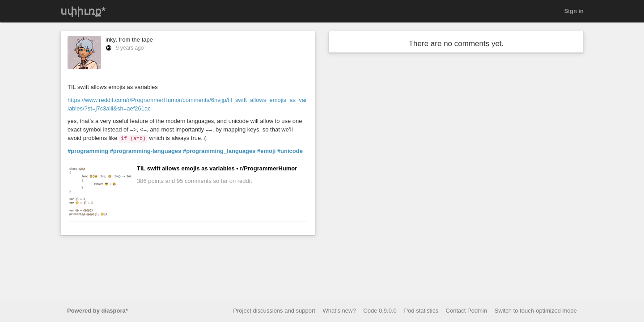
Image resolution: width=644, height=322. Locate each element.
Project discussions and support (274, 311)
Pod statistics (421, 311)
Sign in (574, 11)
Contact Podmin (467, 311)
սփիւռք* (83, 11)
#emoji (266, 151)
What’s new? (339, 311)
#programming (88, 151)
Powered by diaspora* (97, 311)
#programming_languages (219, 151)
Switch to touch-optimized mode (536, 311)
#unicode (290, 151)
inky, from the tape (129, 40)
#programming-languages (146, 151)
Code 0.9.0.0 (380, 311)
